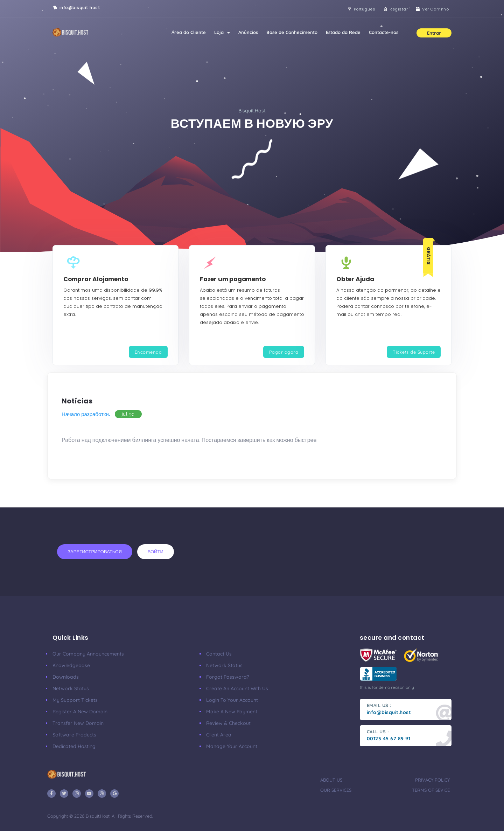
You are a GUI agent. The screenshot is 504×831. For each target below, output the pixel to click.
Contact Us (219, 654)
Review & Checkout (228, 723)
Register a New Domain (80, 712)
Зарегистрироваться (95, 552)
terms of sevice (431, 790)
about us (331, 780)
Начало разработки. (86, 414)
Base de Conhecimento (292, 32)
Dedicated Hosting (74, 746)
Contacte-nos (384, 32)
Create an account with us (237, 688)
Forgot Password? (228, 677)
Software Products (74, 735)
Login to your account (232, 700)
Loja (222, 32)
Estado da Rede (343, 32)
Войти (156, 552)
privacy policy (432, 780)
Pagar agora (284, 352)
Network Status (71, 688)
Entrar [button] (434, 33)
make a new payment (232, 712)
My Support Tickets (75, 700)
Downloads (66, 677)
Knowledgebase (71, 665)
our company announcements (88, 654)
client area (219, 735)
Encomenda (148, 352)
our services (336, 790)
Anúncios (248, 32)
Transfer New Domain (78, 723)
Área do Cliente (189, 32)
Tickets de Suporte (414, 352)
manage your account (232, 746)
